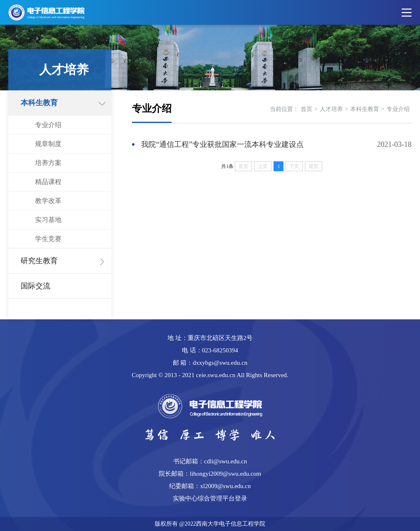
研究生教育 (39, 261)
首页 (307, 109)
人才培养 (331, 109)
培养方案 (48, 163)
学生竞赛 (48, 239)
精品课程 (48, 182)
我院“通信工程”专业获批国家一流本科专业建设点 (222, 144)
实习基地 (48, 220)
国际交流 (35, 286)
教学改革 (48, 201)
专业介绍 (48, 125)
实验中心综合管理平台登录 (210, 498)
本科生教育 (39, 103)
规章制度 (48, 144)
